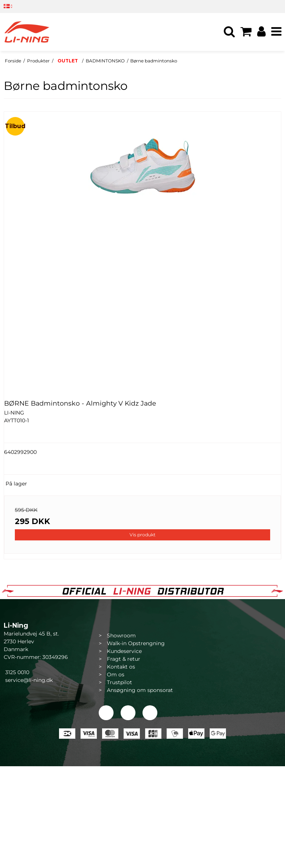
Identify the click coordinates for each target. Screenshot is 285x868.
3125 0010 (17, 672)
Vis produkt (142, 535)
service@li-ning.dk (29, 680)
